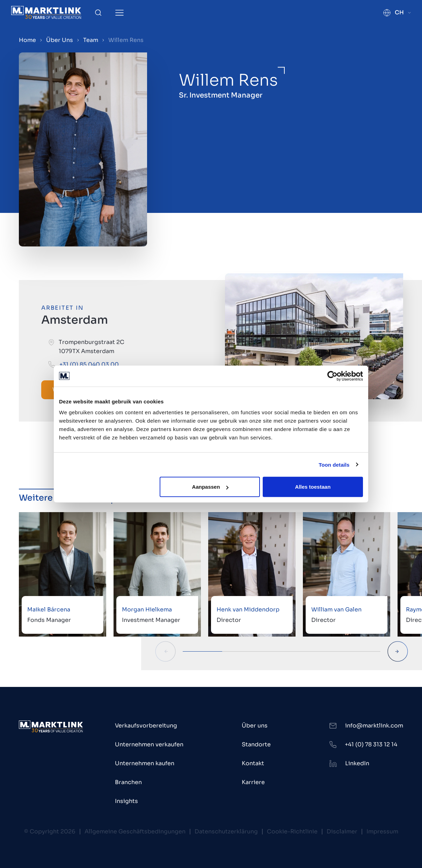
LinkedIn (357, 763)
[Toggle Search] (98, 13)
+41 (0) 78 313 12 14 (371, 744)
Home (27, 40)
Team (91, 40)
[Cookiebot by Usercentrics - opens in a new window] (332, 376)
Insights (126, 801)
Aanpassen (210, 487)
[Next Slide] (398, 651)
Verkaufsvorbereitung (146, 726)
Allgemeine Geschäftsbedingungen (135, 831)
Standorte (256, 744)
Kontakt (253, 763)
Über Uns (60, 40)
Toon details (334, 464)
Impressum (382, 831)
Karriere (253, 782)
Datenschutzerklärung (226, 831)
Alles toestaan (313, 487)
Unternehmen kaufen (145, 763)
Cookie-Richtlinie (292, 831)
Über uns (255, 726)
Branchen (128, 782)
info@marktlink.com (374, 726)
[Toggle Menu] (119, 13)
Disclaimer (342, 831)
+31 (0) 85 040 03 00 (89, 364)
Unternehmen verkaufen (149, 744)
